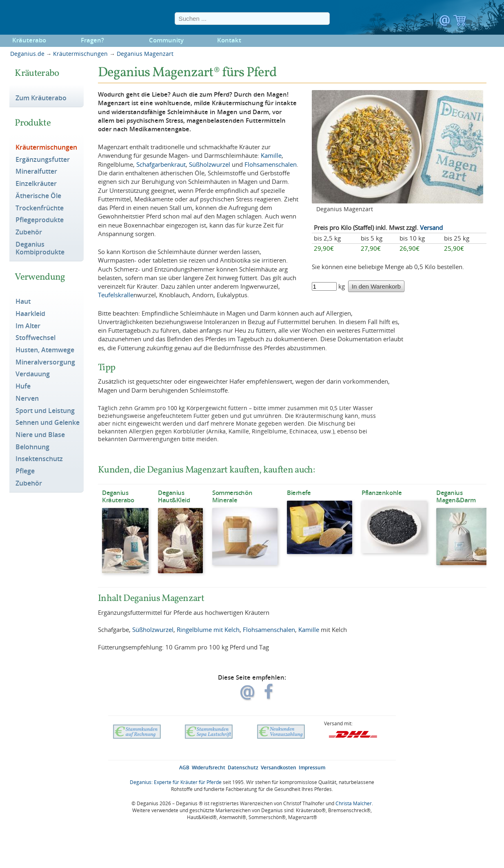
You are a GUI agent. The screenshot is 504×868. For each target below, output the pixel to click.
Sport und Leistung (45, 411)
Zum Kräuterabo (41, 98)
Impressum (312, 768)
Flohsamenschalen (271, 164)
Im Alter (28, 326)
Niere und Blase (40, 435)
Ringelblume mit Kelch (208, 629)
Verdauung (33, 374)
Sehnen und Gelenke (48, 423)
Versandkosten (279, 768)
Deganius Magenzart (145, 54)
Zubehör (29, 232)
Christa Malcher (354, 803)
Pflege (25, 471)
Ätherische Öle (38, 196)
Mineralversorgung (45, 362)
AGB (184, 768)
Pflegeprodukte (40, 220)
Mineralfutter (36, 172)
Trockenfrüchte (40, 208)
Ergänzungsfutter (43, 160)
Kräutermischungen (80, 54)
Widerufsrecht (209, 768)
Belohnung (32, 447)
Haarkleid (30, 314)
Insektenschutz (39, 459)
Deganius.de (27, 54)
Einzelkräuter (36, 184)
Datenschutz (243, 768)
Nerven (27, 399)
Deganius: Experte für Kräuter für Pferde (176, 782)
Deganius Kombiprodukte (40, 248)
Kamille (271, 155)
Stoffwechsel (36, 338)
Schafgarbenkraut (161, 164)
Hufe (23, 387)
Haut (23, 302)
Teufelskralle (116, 295)
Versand (431, 227)
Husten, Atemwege (45, 350)
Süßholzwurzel (210, 164)
